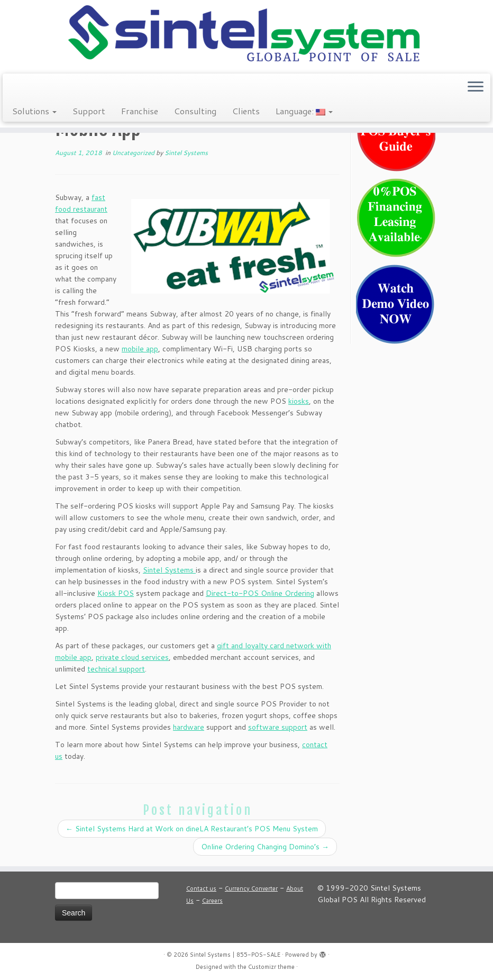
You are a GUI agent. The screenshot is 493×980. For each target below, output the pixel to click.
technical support (116, 669)
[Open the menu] (476, 87)
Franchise (140, 111)
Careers (212, 901)
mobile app (140, 349)
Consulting (195, 111)
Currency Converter (251, 888)
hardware (189, 727)
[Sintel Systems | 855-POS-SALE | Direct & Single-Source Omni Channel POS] (246, 35)
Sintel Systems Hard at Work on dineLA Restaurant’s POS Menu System (192, 829)
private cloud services (132, 657)
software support (278, 727)
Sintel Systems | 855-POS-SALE (235, 955)
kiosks (299, 401)
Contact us (201, 888)
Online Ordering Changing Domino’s (265, 847)
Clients (246, 111)
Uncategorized (134, 153)
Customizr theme (271, 967)
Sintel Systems (186, 153)
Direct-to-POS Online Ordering (260, 593)
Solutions (34, 111)
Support (89, 111)
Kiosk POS (116, 593)
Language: (304, 111)
